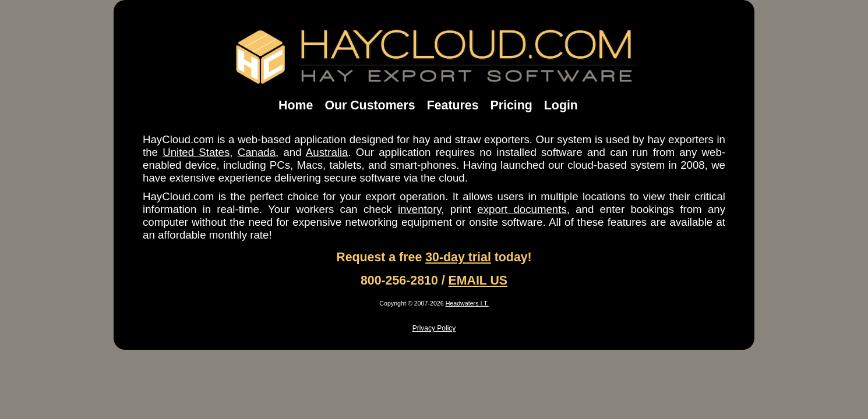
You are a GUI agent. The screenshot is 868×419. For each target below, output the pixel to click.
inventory (419, 209)
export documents (522, 209)
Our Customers (370, 105)
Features (453, 105)
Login (561, 105)
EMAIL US (478, 280)
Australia (327, 152)
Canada (257, 152)
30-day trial (458, 257)
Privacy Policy (434, 328)
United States (196, 152)
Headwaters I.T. (467, 303)
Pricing (511, 105)
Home (296, 105)
